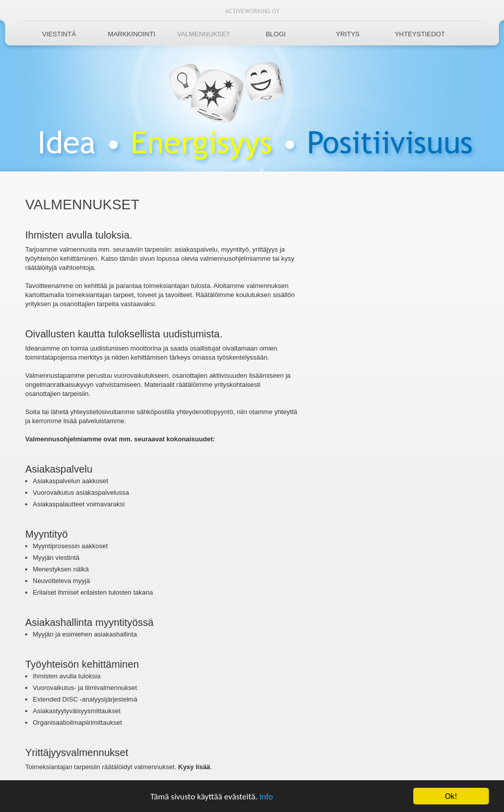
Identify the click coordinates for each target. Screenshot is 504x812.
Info (266, 797)
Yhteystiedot (420, 34)
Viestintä (59, 34)
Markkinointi (132, 34)
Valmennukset (203, 34)
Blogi (276, 34)
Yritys (348, 34)
